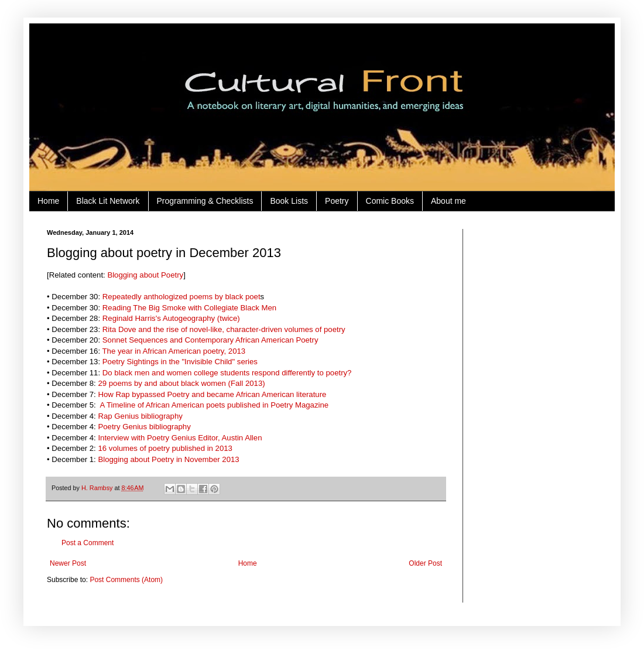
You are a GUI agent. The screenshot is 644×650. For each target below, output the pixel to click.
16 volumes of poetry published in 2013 (165, 448)
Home (48, 201)
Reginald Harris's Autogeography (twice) (171, 318)
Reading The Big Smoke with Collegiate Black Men (189, 308)
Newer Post (68, 563)
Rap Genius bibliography (140, 416)
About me (448, 201)
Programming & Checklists (205, 201)
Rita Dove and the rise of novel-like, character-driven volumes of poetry (224, 329)
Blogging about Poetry (145, 275)
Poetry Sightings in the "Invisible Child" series (180, 362)
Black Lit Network (108, 201)
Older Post (425, 563)
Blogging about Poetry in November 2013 (168, 459)
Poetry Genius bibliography (144, 427)
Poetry (337, 201)
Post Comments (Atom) (126, 580)
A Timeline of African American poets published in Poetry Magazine (213, 405)
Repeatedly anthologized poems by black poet (181, 297)
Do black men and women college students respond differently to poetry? (227, 373)
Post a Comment (88, 543)
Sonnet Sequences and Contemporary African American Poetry (210, 340)
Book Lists (289, 201)
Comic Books (390, 201)
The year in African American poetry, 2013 (174, 351)
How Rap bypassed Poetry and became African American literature (212, 394)
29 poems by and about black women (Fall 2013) (181, 383)
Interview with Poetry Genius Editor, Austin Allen (180, 438)
